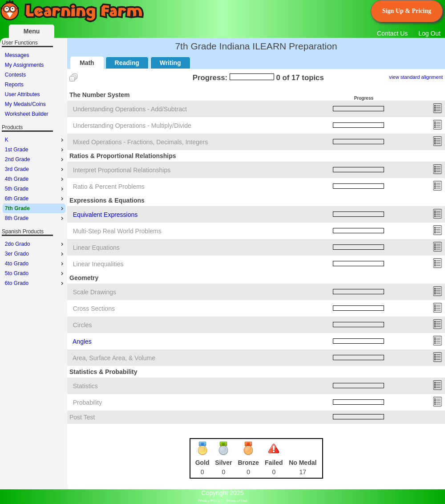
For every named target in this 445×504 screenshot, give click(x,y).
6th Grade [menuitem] (35, 199)
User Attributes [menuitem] (22, 94)
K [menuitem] (35, 140)
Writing (170, 63)
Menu (32, 31)
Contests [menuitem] (15, 75)
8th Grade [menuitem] (35, 218)
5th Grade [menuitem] (35, 189)
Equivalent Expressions (105, 215)
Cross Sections (94, 309)
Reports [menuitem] (14, 85)
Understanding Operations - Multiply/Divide (132, 126)
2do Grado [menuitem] (35, 244)
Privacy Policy (209, 501)
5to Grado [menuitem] (35, 273)
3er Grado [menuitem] (35, 254)
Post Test (82, 417)
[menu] (34, 85)
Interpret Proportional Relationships (122, 170)
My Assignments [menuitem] (24, 65)
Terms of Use (237, 501)
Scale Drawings (95, 292)
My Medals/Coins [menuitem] (25, 104)
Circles (83, 325)
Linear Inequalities (98, 264)
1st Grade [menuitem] (35, 150)
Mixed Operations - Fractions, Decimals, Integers (140, 142)
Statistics (85, 386)
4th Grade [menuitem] (35, 179)
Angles (82, 341)
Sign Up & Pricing (407, 11)
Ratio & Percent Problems (109, 187)
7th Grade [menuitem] (35, 208)
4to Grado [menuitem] (35, 264)
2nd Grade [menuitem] (35, 159)
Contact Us (392, 33)
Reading (127, 63)
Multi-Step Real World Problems (117, 231)
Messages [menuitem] (17, 55)
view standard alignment (416, 77)
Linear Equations (96, 248)
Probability (87, 402)
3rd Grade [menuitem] (35, 169)
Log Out (429, 33)
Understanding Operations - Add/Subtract (130, 109)
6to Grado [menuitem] (35, 283)
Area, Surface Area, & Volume (114, 358)
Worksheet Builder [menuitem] (27, 114)
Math (87, 63)
